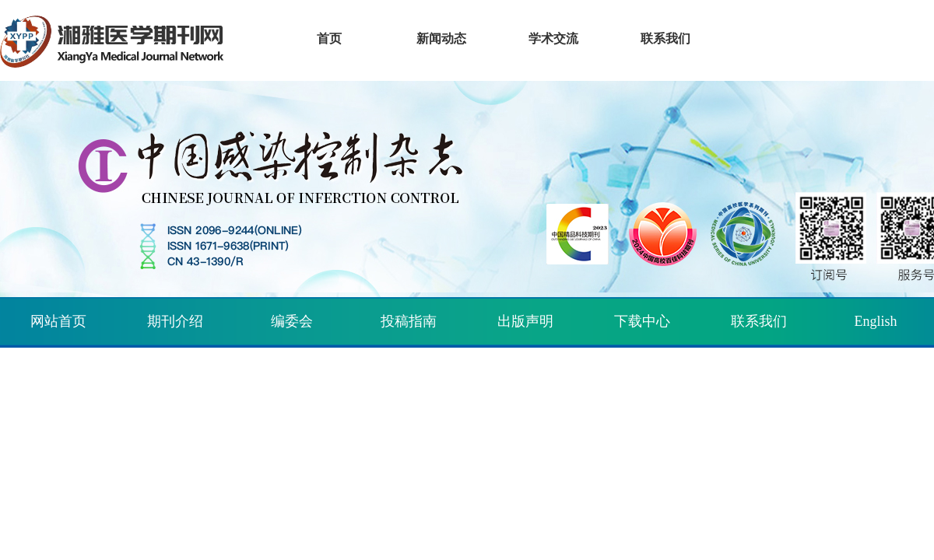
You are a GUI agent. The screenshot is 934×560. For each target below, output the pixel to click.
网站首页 (58, 321)
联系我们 (759, 321)
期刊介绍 (175, 321)
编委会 (292, 321)
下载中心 (642, 321)
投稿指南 (409, 321)
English (875, 321)
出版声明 (525, 321)
